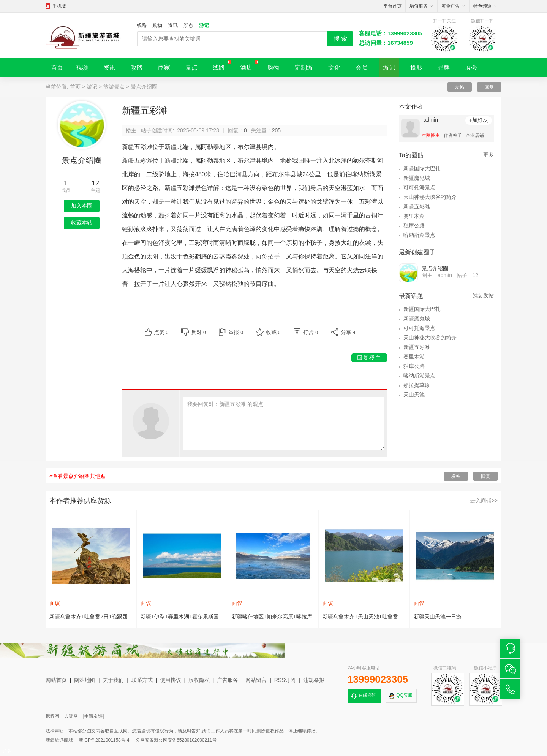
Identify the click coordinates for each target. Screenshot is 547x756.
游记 (204, 25)
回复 (489, 87)
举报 (236, 332)
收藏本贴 (82, 223)
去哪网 (71, 716)
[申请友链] (94, 716)
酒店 (246, 67)
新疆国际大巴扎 (422, 168)
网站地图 (85, 680)
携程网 (52, 716)
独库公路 (414, 225)
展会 (471, 67)
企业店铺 (475, 135)
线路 (142, 25)
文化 (334, 67)
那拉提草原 (417, 385)
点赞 (161, 332)
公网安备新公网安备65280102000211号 (176, 740)
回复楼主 (369, 358)
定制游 (304, 67)
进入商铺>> (484, 501)
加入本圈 (82, 206)
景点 (188, 25)
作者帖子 (453, 135)
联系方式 (142, 680)
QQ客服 (404, 695)
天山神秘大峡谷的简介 (430, 197)
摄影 (416, 67)
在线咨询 (367, 695)
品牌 (444, 67)
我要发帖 (483, 295)
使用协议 (171, 680)
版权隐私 (199, 680)
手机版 (59, 6)
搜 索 (340, 39)
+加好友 (479, 120)
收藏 (273, 332)
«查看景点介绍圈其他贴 (77, 476)
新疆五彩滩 (417, 206)
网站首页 (56, 680)
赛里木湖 (414, 216)
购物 (157, 25)
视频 (82, 67)
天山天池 (414, 395)
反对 (198, 332)
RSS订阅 (285, 680)
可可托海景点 (419, 187)
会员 (362, 67)
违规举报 (314, 680)
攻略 (137, 67)
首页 (57, 67)
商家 (164, 67)
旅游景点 (114, 87)
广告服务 (228, 680)
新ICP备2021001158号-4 (104, 740)
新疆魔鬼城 (417, 178)
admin (431, 120)
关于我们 (113, 680)
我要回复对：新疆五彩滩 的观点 (284, 424)
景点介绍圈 (144, 87)
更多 (489, 155)
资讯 (173, 25)
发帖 (460, 87)
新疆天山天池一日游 (438, 617)
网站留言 (256, 680)
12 (95, 183)
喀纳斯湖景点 (419, 235)
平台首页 (392, 6)
